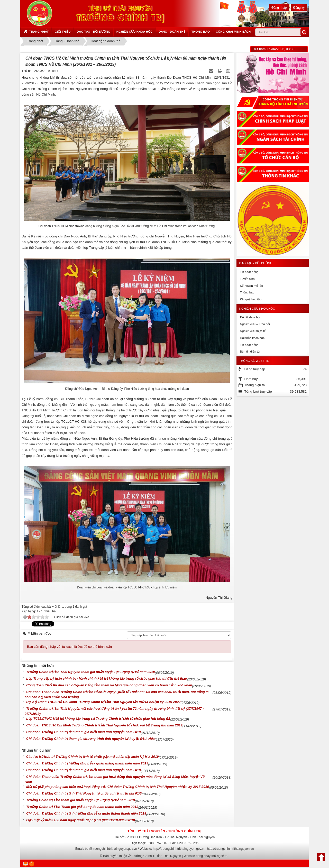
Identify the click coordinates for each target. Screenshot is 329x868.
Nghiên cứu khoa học (135, 31)
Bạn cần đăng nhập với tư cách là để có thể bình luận (69, 647)
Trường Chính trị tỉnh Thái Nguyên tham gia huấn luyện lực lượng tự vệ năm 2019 (91, 672)
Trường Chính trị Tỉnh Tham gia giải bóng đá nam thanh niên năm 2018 (82, 807)
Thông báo (201, 31)
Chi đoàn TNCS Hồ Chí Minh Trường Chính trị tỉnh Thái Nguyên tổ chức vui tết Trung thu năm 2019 (104, 725)
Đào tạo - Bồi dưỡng (93, 31)
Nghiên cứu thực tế (253, 331)
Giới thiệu (63, 31)
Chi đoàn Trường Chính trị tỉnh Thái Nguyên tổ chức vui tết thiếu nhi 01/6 (84, 793)
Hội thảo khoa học (252, 338)
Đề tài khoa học (250, 317)
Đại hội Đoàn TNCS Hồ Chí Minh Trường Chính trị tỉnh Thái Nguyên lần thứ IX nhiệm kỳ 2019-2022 (103, 702)
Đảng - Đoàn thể (172, 31)
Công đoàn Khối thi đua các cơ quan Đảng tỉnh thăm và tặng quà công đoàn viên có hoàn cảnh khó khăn (109, 685)
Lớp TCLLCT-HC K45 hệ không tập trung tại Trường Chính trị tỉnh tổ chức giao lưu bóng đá (98, 719)
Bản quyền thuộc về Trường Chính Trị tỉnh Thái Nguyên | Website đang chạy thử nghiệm (165, 856)
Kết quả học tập (251, 299)
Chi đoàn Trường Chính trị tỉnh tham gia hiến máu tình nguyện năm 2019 (84, 732)
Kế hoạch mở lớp (251, 286)
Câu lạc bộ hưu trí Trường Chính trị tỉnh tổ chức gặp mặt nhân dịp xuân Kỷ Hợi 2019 (92, 757)
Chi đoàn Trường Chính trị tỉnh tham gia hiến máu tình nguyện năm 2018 (84, 770)
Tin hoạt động (249, 272)
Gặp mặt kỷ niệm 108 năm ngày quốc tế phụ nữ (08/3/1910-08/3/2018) (81, 820)
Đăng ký (299, 8)
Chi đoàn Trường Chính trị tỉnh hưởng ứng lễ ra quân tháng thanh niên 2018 (86, 813)
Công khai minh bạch (233, 31)
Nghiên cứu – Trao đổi (255, 324)
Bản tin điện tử (250, 351)
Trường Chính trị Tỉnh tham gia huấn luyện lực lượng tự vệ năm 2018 (81, 800)
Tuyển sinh (247, 279)
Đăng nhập (279, 8)
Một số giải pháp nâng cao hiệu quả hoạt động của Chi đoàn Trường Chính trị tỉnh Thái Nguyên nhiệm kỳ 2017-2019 (118, 787)
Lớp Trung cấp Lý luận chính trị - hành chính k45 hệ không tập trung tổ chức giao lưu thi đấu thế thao (107, 678)
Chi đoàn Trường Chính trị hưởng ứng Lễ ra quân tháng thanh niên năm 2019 (87, 763)
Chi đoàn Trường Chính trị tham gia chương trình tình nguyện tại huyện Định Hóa (90, 739)
